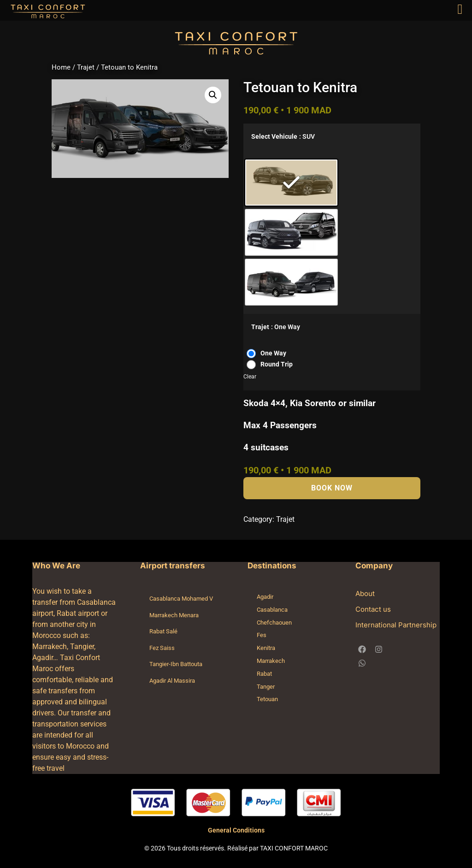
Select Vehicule (274, 137)
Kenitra (266, 648)
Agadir (265, 597)
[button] (213, 95)
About (365, 593)
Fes (262, 635)
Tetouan (267, 699)
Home (61, 67)
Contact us (373, 609)
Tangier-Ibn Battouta (176, 664)
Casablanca (272, 610)
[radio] (291, 183)
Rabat (264, 674)
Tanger (266, 687)
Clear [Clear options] (250, 377)
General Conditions (236, 830)
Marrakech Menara (174, 615)
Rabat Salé (163, 631)
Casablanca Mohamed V (181, 599)
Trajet (86, 67)
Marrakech (271, 661)
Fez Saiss (162, 648)
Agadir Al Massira (172, 681)
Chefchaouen (274, 623)
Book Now (332, 488)
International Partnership (396, 625)
